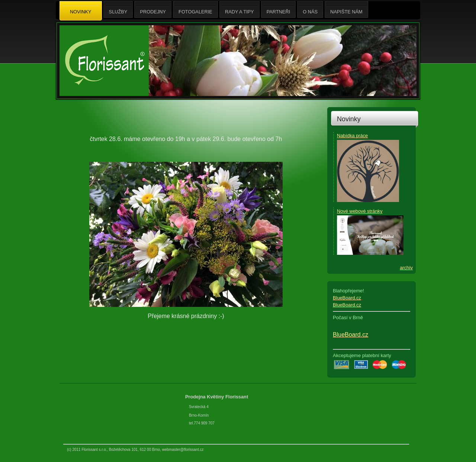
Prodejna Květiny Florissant (217, 397)
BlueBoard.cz (347, 298)
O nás (310, 9)
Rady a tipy (239, 9)
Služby (118, 9)
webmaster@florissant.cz (183, 450)
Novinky (349, 119)
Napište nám (346, 9)
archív (406, 268)
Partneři (279, 9)
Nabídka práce (352, 136)
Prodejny (153, 9)
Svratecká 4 (199, 407)
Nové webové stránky (360, 211)
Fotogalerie (195, 9)
